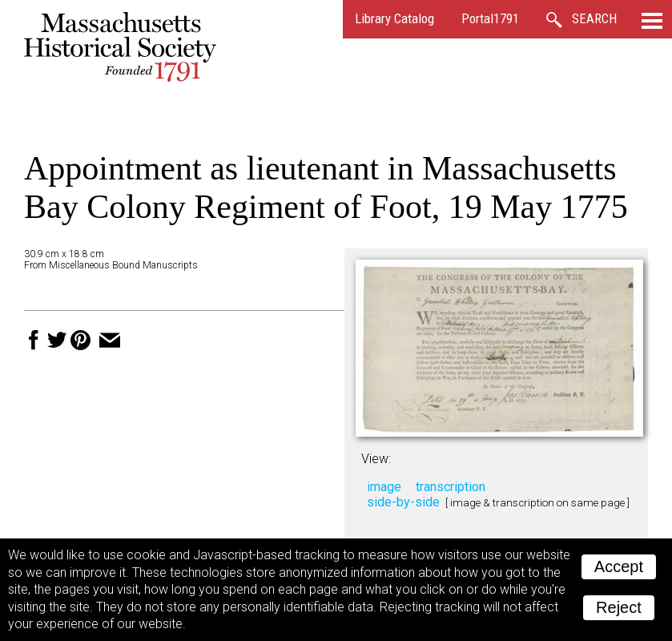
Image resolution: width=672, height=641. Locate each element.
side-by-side (403, 502)
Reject (619, 607)
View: (376, 459)
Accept (619, 566)
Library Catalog (394, 18)
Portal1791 (490, 18)
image (384, 487)
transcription (451, 487)
